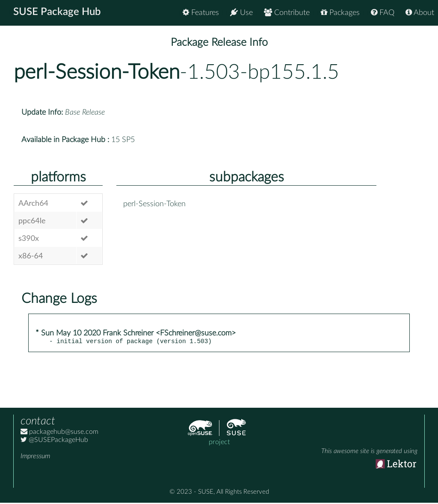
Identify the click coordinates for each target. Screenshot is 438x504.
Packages (340, 13)
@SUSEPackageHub (54, 441)
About (420, 13)
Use (241, 13)
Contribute (287, 13)
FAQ (383, 13)
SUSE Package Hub (58, 13)
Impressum (35, 457)
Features (201, 13)
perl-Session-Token (97, 72)
